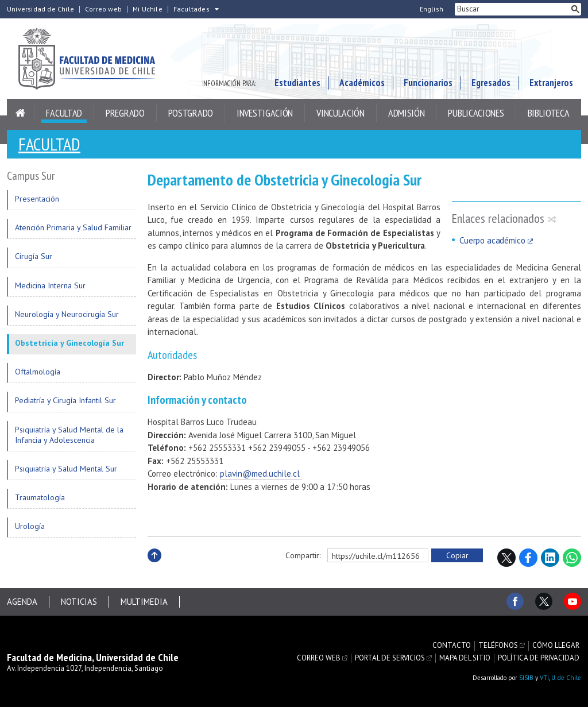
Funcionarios (428, 83)
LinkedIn (550, 558)
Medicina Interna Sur (50, 285)
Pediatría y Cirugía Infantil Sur (65, 400)
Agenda (22, 602)
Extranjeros (551, 83)
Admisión (407, 113)
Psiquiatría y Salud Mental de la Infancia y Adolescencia (69, 435)
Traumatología (40, 497)
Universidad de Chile (40, 9)
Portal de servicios (390, 658)
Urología (30, 526)
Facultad (64, 113)
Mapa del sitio (465, 658)
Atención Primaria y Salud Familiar (73, 227)
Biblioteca (549, 113)
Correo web (103, 9)
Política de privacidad (539, 658)
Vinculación (341, 113)
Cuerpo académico (492, 240)
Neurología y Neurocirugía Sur (67, 314)
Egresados (491, 83)
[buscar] (512, 9)
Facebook (528, 558)
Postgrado (191, 113)
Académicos (362, 83)
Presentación (37, 199)
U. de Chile (566, 678)
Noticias (79, 602)
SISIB (526, 678)
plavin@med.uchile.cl (261, 474)
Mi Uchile (148, 9)
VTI (544, 678)
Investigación (265, 113)
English (432, 9)
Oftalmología (38, 372)
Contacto (452, 646)
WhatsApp (572, 558)
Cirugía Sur (34, 256)
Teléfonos (498, 646)
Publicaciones (476, 113)
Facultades (192, 9)
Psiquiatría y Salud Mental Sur (66, 469)
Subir (154, 568)
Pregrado (125, 113)
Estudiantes (297, 83)
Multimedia (144, 602)
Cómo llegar (556, 646)
